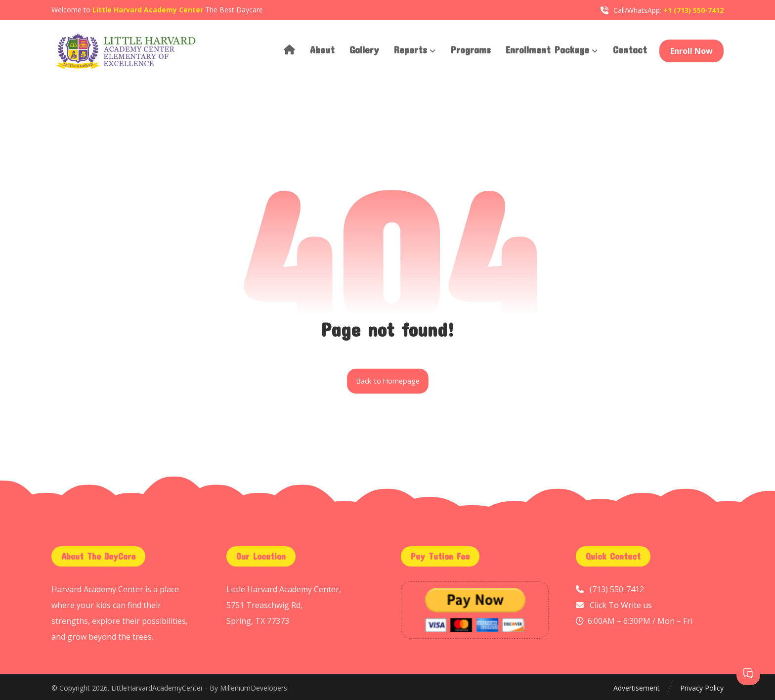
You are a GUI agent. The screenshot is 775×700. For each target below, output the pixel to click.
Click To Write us (621, 605)
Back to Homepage (388, 381)
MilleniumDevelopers (254, 688)
